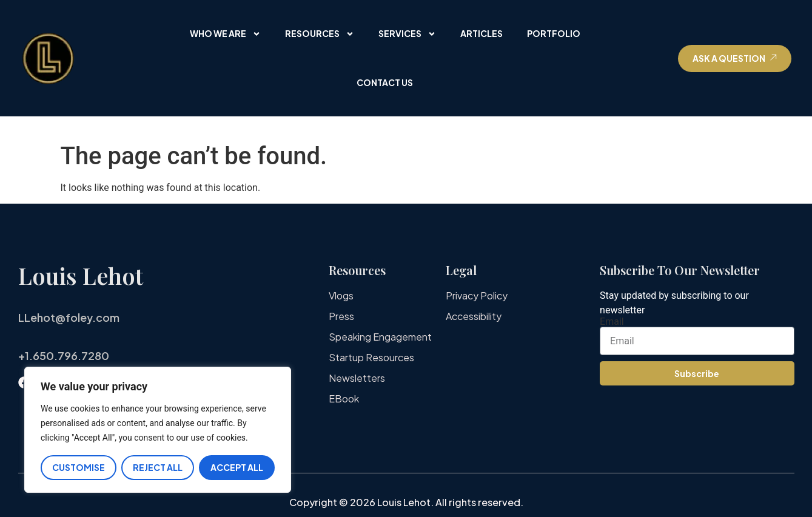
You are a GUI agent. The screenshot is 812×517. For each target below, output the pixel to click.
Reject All (158, 467)
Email (612, 322)
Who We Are (225, 34)
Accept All (237, 467)
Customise (79, 467)
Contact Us (385, 82)
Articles (481, 33)
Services (407, 34)
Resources (320, 34)
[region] (158, 430)
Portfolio (554, 33)
